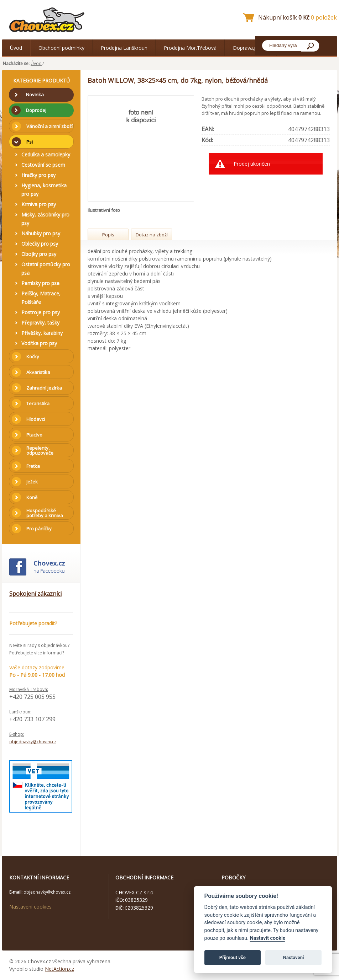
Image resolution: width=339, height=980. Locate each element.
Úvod (16, 48)
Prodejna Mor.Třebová (190, 48)
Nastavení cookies (30, 907)
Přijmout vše (233, 957)
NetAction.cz (59, 969)
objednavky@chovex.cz (33, 742)
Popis (108, 235)
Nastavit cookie (267, 938)
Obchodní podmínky (61, 48)
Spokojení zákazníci (35, 594)
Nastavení (294, 957)
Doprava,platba (251, 48)
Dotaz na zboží (152, 235)
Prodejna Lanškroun (124, 48)
